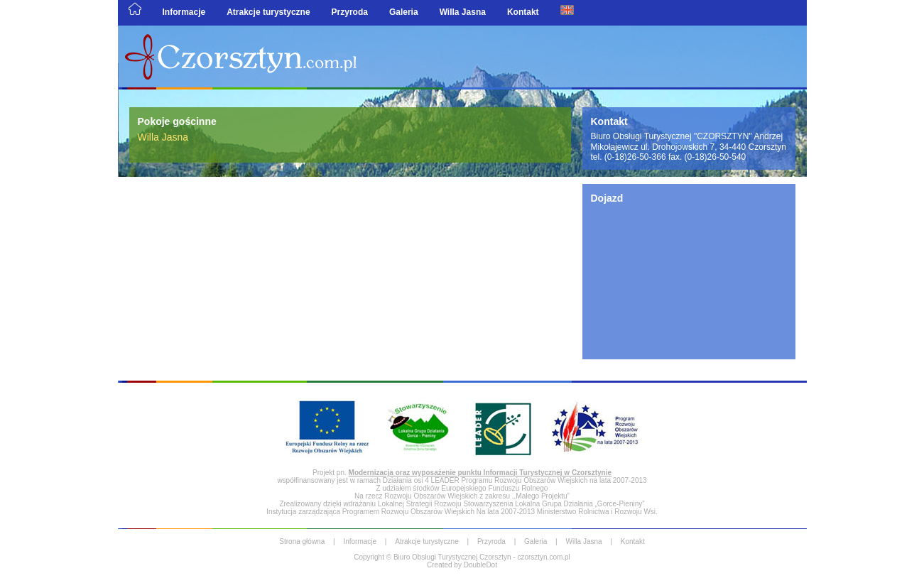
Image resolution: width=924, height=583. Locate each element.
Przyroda (350, 12)
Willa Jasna (463, 12)
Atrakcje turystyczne (268, 12)
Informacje (184, 12)
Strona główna (302, 541)
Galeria (404, 12)
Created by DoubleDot (462, 565)
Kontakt (523, 12)
